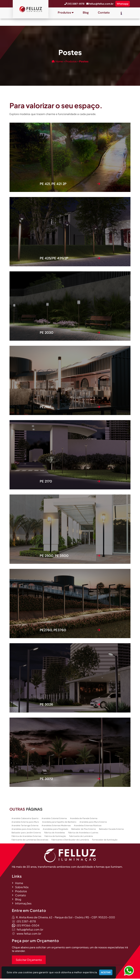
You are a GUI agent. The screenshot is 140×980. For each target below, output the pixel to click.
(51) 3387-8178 (76, 4)
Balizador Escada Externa (111, 830)
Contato (104, 13)
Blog (86, 13)
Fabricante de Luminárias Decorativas (30, 841)
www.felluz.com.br (29, 935)
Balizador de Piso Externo (84, 830)
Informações (23, 905)
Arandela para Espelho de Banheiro (59, 823)
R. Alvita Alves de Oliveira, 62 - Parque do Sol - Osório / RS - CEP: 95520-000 (65, 919)
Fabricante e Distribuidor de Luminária (70, 841)
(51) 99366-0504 (28, 927)
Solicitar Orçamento (29, 961)
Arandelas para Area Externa (26, 830)
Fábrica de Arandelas (55, 834)
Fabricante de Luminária (81, 838)
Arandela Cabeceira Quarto (25, 820)
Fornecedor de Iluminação (105, 841)
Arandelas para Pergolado (55, 830)
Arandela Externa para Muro (25, 823)
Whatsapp (123, 4)
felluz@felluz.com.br (101, 4)
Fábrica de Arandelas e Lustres (83, 834)
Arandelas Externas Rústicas (88, 827)
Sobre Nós (22, 888)
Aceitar (106, 972)
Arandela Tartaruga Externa (25, 827)
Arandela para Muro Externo (93, 823)
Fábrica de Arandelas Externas (26, 838)
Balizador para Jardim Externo (26, 834)
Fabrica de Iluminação (55, 838)
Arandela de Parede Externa (84, 820)
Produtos (66, 13)
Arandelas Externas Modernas (56, 827)
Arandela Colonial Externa (54, 820)
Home (19, 884)
